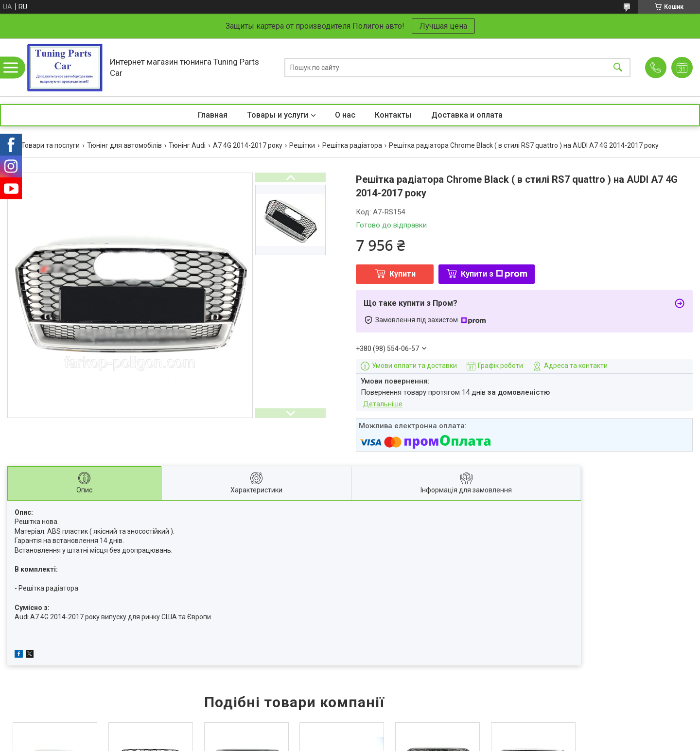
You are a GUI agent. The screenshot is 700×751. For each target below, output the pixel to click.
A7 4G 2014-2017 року (248, 145)
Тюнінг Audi (187, 145)
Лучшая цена (443, 26)
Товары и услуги (278, 115)
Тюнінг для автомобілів (124, 145)
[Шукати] (618, 67)
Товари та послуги (50, 145)
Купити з (494, 274)
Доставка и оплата (467, 115)
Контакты (393, 115)
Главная (213, 115)
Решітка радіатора (352, 145)
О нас (345, 115)
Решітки (302, 145)
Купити (402, 274)
